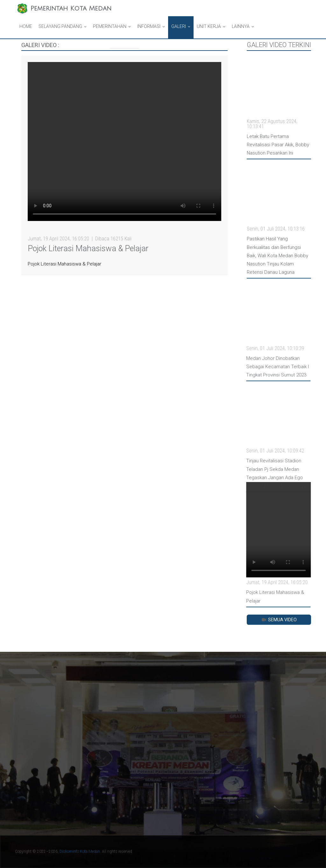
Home (26, 26)
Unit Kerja (209, 26)
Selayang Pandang (60, 26)
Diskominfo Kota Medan (80, 851)
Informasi (149, 26)
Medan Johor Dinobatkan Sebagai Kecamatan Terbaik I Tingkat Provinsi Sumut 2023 (274, 367)
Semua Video (279, 620)
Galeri (179, 26)
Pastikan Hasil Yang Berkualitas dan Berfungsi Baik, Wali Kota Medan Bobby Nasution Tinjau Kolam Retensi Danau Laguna (277, 255)
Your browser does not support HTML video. (124, 141)
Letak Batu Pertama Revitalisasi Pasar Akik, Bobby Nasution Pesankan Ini (278, 145)
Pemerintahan (110, 26)
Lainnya (241, 26)
